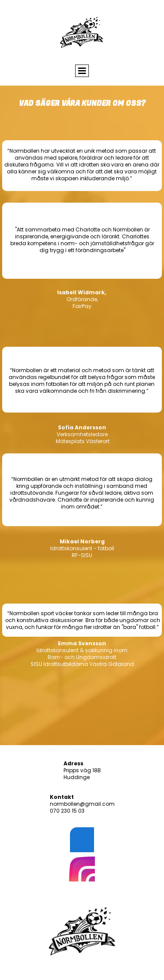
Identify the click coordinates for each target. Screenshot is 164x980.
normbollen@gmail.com (82, 804)
